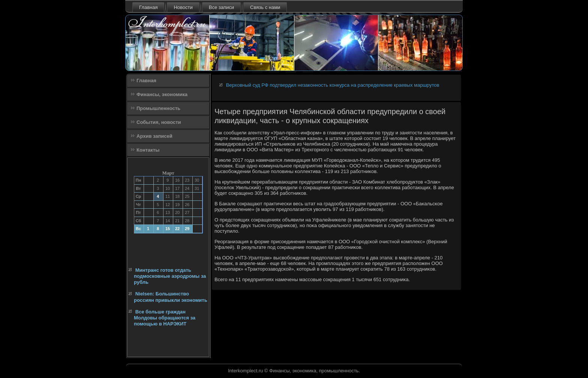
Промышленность (158, 108)
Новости (183, 7)
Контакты (148, 150)
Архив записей (154, 136)
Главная (148, 7)
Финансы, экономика (162, 94)
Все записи (221, 7)
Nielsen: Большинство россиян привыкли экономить (171, 297)
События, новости (159, 122)
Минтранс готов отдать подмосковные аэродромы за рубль (170, 276)
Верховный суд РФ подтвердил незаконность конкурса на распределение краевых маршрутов (333, 85)
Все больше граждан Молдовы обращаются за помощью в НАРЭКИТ (165, 318)
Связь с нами (265, 7)
